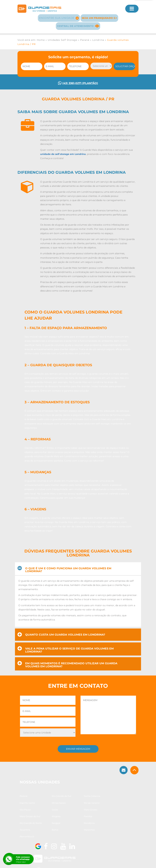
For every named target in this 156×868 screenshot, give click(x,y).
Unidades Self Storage (62, 37)
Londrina (98, 37)
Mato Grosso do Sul (52, 823)
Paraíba (89, 823)
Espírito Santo (92, 809)
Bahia (45, 836)
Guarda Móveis (37, 863)
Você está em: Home (31, 37)
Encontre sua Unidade (58, 16)
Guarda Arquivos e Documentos (110, 863)
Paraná (85, 37)
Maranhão (68, 836)
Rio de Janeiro (49, 816)
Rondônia (68, 829)
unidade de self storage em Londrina (63, 154)
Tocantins (90, 829)
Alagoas (67, 823)
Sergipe (46, 829)
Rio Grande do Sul (51, 809)
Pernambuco (92, 836)
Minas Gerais (27, 816)
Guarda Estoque (80, 863)
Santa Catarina (71, 809)
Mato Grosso (27, 823)
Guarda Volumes (58, 863)
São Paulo (68, 816)
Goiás (87, 816)
